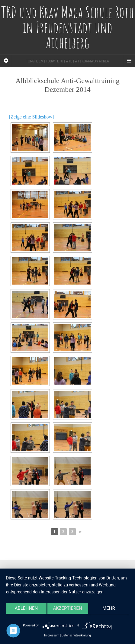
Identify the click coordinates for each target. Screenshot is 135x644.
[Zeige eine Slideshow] (31, 117)
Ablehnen (26, 608)
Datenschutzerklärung (76, 635)
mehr (109, 608)
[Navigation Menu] (129, 61)
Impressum (52, 635)
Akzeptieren (67, 608)
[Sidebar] (6, 61)
